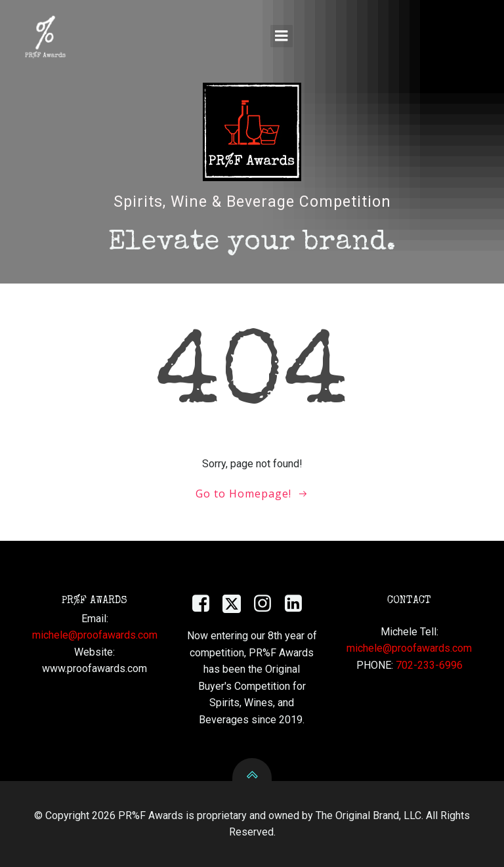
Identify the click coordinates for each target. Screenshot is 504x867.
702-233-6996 (429, 665)
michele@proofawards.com (95, 635)
